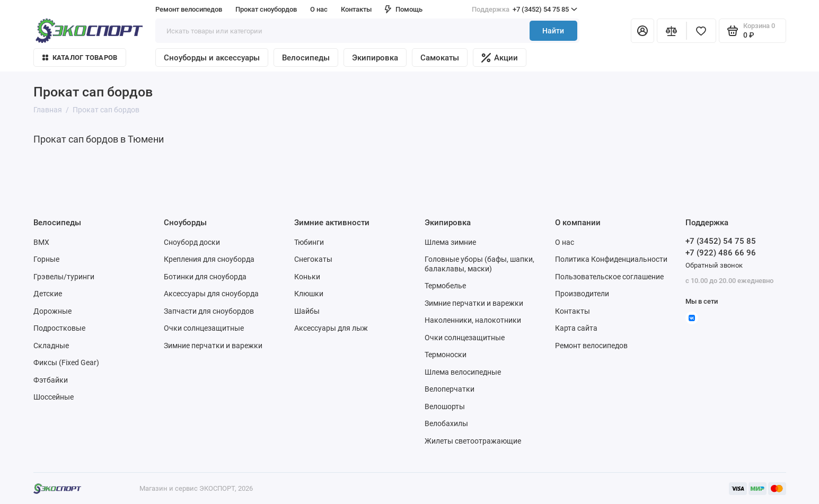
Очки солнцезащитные (204, 328)
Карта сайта (576, 328)
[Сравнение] (672, 31)
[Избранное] (701, 31)
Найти (553, 31)
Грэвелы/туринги (64, 277)
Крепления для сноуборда (209, 259)
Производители (582, 294)
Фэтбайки (51, 380)
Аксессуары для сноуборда (211, 294)
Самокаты (440, 58)
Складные (51, 346)
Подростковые (59, 328)
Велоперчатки (450, 389)
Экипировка (375, 58)
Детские (48, 294)
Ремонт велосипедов (189, 9)
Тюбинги (309, 242)
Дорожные (52, 311)
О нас (319, 9)
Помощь (404, 9)
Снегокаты (313, 259)
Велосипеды (306, 58)
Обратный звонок (714, 265)
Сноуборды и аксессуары (212, 58)
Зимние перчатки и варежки (213, 346)
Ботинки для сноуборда (205, 277)
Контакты (356, 9)
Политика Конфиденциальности (611, 259)
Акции (500, 58)
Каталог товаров (80, 58)
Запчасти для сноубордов (209, 311)
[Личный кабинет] (642, 31)
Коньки (307, 277)
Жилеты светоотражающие (473, 441)
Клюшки (309, 294)
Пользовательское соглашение (609, 277)
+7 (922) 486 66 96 (721, 253)
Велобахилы (446, 423)
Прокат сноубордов (266, 9)
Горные (46, 259)
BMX (41, 242)
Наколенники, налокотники (473, 320)
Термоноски (446, 355)
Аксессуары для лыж (331, 328)
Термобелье (445, 286)
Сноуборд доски (192, 242)
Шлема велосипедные (463, 372)
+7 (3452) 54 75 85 (525, 10)
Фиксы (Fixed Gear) (66, 362)
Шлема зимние (450, 242)
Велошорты (445, 406)
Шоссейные (54, 397)
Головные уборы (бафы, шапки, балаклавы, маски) (479, 264)
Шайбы (307, 311)
